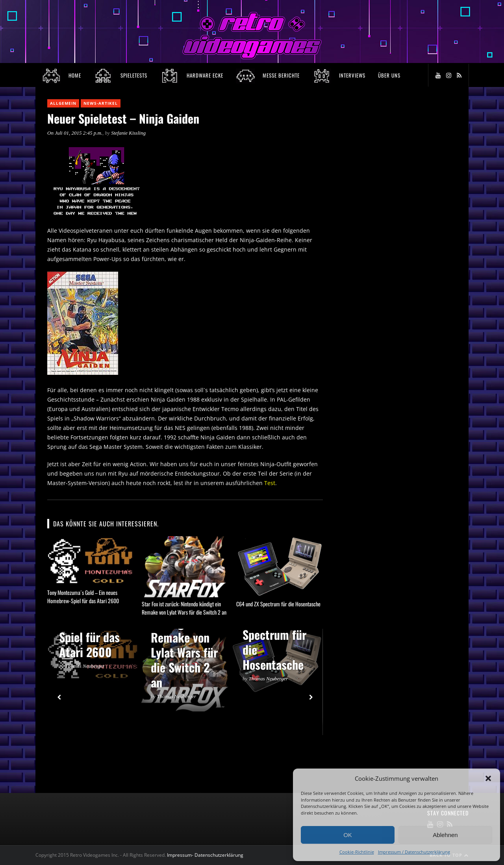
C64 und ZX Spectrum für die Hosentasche (278, 604)
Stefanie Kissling (128, 133)
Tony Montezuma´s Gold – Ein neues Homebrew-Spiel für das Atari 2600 (83, 596)
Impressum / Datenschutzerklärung (414, 852)
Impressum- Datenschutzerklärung (206, 855)
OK (348, 835)
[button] (488, 778)
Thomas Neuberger (85, 666)
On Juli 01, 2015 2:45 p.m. (75, 133)
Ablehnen (445, 835)
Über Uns (389, 75)
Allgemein (63, 103)
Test (270, 483)
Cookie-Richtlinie (357, 852)
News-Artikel (101, 103)
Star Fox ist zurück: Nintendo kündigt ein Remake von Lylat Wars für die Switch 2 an (184, 608)
